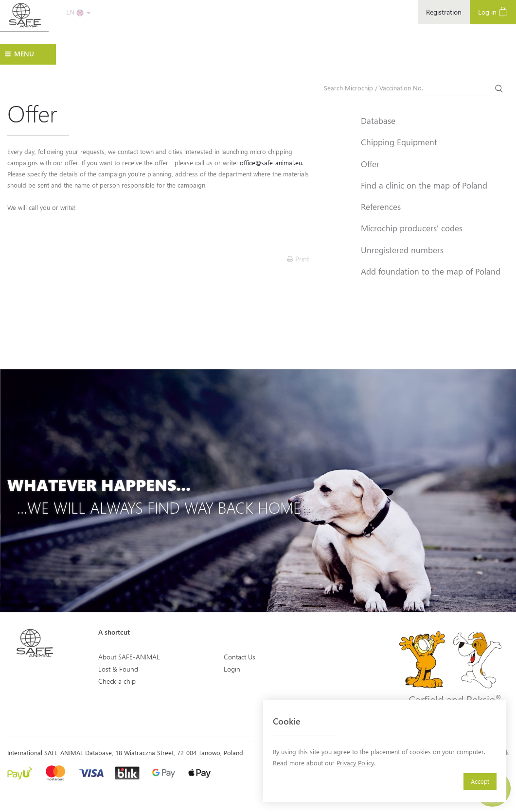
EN (78, 12)
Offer (370, 164)
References (381, 207)
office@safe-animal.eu (271, 163)
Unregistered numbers (402, 250)
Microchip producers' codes (412, 228)
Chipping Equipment (399, 142)
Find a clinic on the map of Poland (424, 185)
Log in (493, 11)
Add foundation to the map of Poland (431, 271)
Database (378, 121)
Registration (444, 12)
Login (232, 669)
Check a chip (117, 681)
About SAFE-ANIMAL (129, 657)
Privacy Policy (355, 763)
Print (298, 259)
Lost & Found (118, 669)
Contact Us (240, 657)
